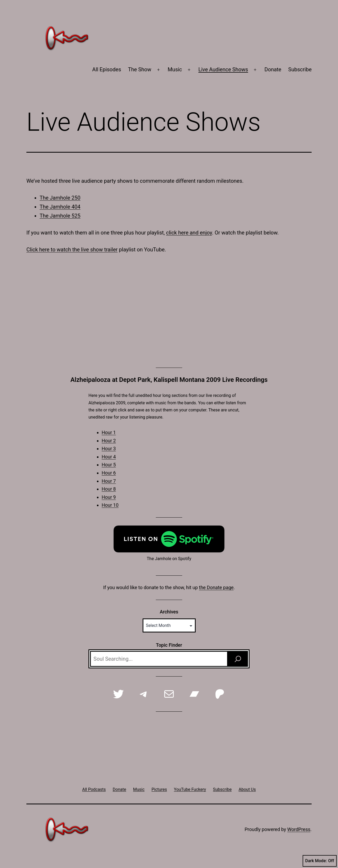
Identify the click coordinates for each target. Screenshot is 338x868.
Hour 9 (109, 497)
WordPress (299, 829)
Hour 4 (109, 457)
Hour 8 (109, 489)
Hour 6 (109, 473)
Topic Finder (169, 645)
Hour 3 (109, 449)
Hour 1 (109, 432)
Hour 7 (109, 481)
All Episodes (107, 69)
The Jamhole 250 (60, 198)
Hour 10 (110, 505)
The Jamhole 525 (60, 216)
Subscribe (300, 69)
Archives (169, 612)
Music (175, 69)
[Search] (238, 659)
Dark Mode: (320, 861)
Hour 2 (109, 441)
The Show (140, 69)
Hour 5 (109, 465)
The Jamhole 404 (60, 207)
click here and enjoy (189, 233)
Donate (273, 69)
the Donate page (216, 587)
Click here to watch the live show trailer (72, 250)
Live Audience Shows (223, 69)
